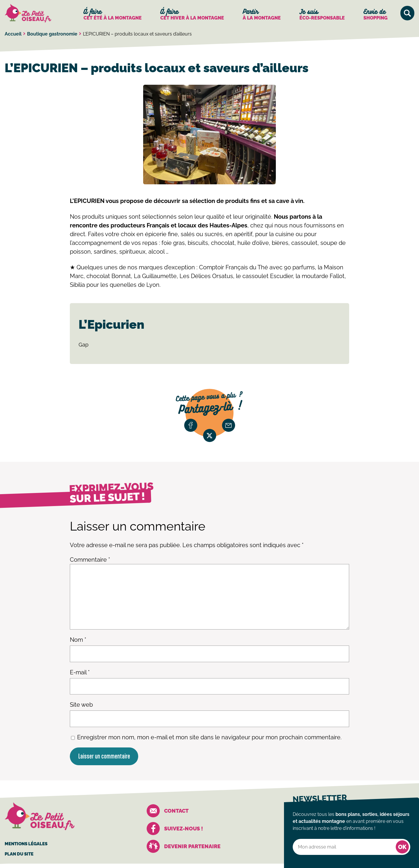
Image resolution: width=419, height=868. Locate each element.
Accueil (13, 34)
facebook (191, 425)
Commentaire (90, 560)
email (229, 425)
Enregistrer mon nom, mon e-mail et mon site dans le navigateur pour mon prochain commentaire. (209, 737)
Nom (78, 640)
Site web (81, 705)
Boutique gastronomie (52, 34)
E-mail (80, 672)
